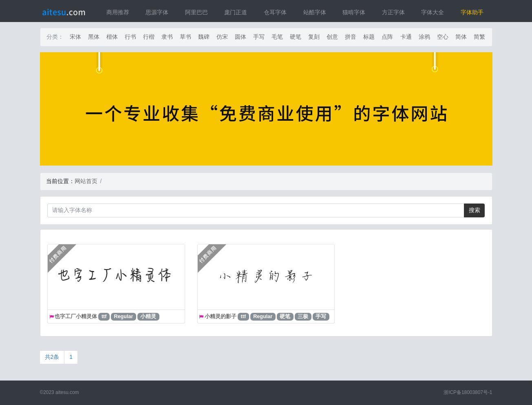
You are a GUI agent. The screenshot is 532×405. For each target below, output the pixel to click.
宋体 (75, 37)
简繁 (479, 37)
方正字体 (393, 12)
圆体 (241, 37)
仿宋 (222, 37)
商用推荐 (118, 12)
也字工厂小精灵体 (76, 316)
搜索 (475, 210)
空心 (443, 37)
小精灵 (148, 316)
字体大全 (433, 12)
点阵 (387, 37)
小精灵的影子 (221, 316)
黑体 (94, 37)
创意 (332, 37)
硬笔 (296, 37)
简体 (461, 37)
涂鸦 (424, 37)
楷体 (112, 37)
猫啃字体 (354, 12)
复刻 (314, 37)
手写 (259, 37)
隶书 (167, 37)
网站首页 (86, 181)
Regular (124, 316)
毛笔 (277, 37)
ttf (104, 316)
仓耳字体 (275, 12)
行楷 (149, 37)
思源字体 (157, 12)
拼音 (351, 37)
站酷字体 (315, 12)
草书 (185, 37)
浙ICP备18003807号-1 (468, 392)
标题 (369, 37)
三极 (303, 316)
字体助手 (472, 12)
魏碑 (204, 37)
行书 (130, 37)
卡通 (406, 37)
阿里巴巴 (196, 12)
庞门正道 (236, 12)
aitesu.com (67, 392)
